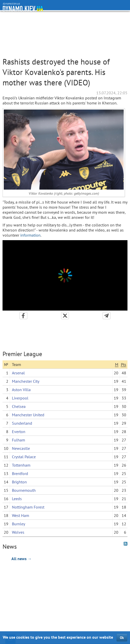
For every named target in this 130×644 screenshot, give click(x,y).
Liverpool (20, 398)
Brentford (20, 473)
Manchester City (26, 381)
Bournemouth (24, 490)
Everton (19, 432)
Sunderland (22, 423)
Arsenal (18, 373)
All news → (22, 559)
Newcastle (21, 448)
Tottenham (21, 465)
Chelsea (19, 406)
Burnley (18, 524)
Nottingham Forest (28, 507)
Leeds (17, 499)
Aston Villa (21, 390)
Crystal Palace (24, 457)
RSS (126, 544)
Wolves (18, 532)
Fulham (18, 440)
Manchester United (28, 415)
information (30, 235)
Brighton (19, 482)
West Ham (21, 515)
